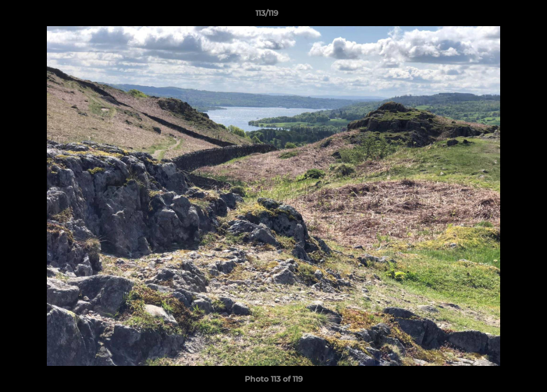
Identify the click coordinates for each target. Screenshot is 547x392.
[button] (501, 16)
